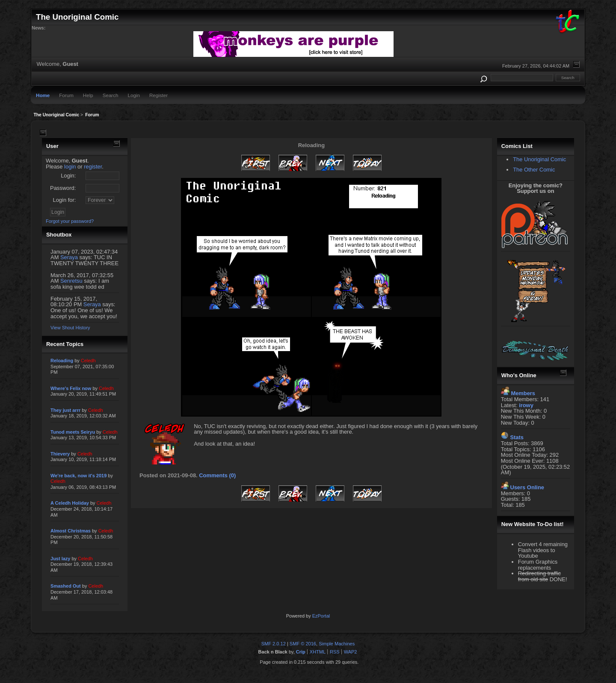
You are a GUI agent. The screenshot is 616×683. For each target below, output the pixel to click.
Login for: (65, 200)
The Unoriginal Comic (539, 159)
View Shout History (70, 328)
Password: (63, 188)
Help (88, 95)
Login (134, 95)
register (93, 167)
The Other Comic (534, 170)
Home (43, 95)
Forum (66, 95)
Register (158, 95)
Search (111, 95)
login (70, 167)
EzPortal (321, 616)
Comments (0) (217, 475)
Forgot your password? (70, 221)
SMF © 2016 (303, 644)
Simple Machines (337, 644)
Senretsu (71, 281)
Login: (68, 176)
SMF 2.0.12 (274, 644)
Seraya (69, 257)
